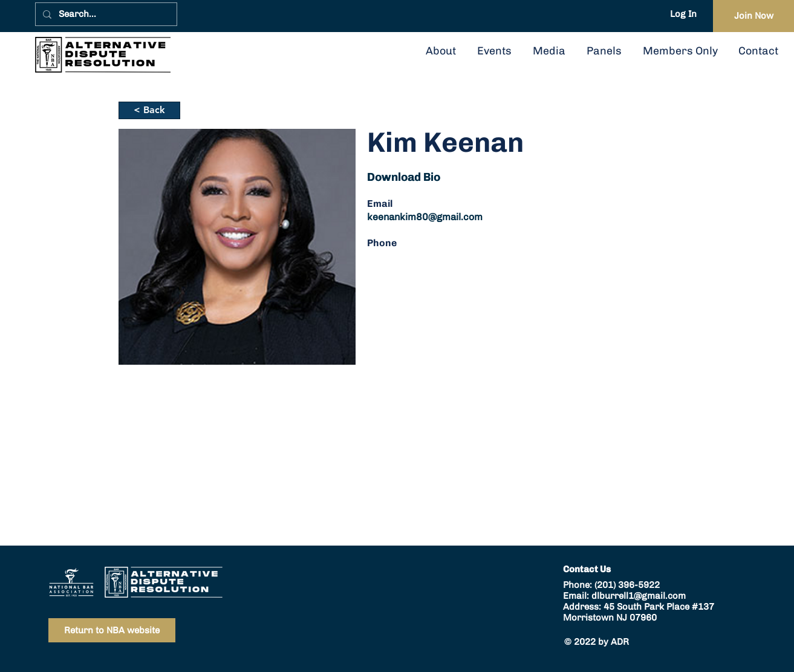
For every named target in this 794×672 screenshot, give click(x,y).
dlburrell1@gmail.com (639, 596)
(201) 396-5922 (627, 585)
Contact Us (587, 569)
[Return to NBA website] (112, 630)
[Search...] (105, 14)
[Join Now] (753, 16)
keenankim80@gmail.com (425, 217)
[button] (604, 51)
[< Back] (149, 110)
